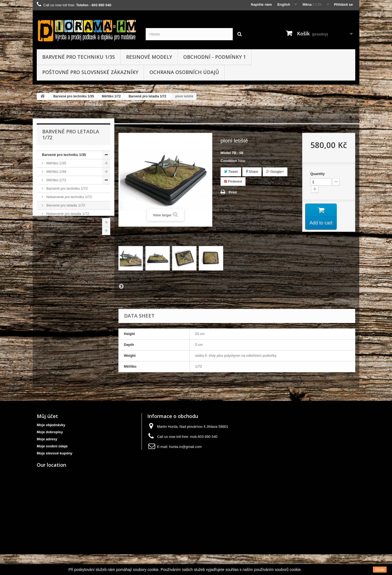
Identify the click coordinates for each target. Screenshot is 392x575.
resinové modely (149, 57)
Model (226, 153)
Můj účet (47, 416)
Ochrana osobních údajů (184, 72)
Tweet (231, 172)
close (380, 570)
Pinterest (233, 181)
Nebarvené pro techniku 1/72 (69, 197)
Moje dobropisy (50, 432)
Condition (229, 161)
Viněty (51, 222)
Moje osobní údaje (52, 446)
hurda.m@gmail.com (185, 447)
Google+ (275, 172)
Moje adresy (47, 439)
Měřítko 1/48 (56, 172)
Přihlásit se (343, 4)
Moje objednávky (51, 425)
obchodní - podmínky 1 (215, 57)
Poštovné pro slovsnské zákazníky (90, 72)
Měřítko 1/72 (111, 96)
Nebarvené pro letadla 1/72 (67, 214)
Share (252, 172)
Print (233, 192)
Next (121, 286)
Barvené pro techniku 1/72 (67, 188)
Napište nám (261, 4)
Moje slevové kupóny (55, 453)
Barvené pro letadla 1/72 (147, 96)
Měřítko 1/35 (56, 163)
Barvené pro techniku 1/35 (79, 57)
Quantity (318, 174)
